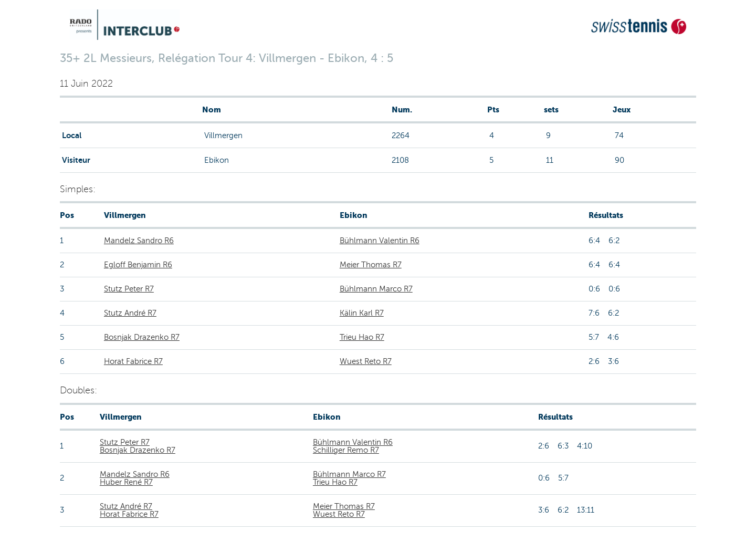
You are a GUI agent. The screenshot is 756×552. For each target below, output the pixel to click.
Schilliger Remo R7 (346, 450)
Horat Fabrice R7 (133, 361)
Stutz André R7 (130, 313)
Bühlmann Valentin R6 (380, 241)
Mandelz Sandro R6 (139, 241)
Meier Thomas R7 (371, 265)
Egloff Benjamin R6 (138, 265)
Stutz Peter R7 (129, 289)
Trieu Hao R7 (362, 337)
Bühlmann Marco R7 (376, 289)
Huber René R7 (126, 482)
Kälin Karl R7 (362, 313)
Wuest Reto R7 (366, 361)
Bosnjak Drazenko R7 (142, 337)
